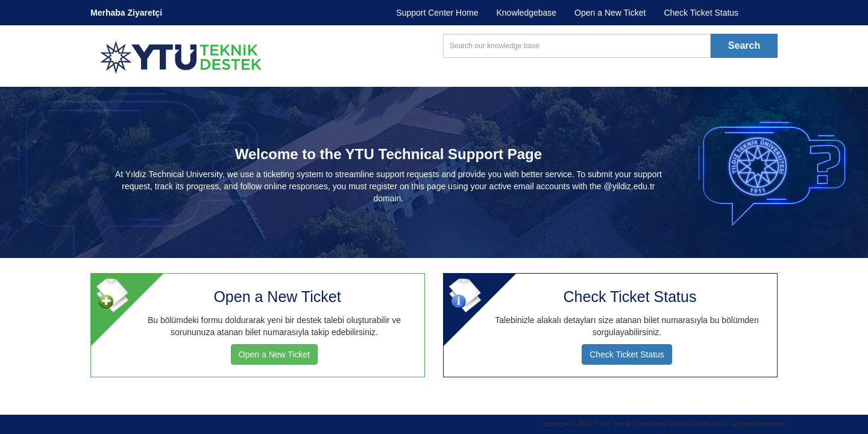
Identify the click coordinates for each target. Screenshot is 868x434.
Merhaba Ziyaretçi (126, 13)
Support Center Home (437, 13)
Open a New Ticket (610, 13)
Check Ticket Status (701, 13)
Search (744, 46)
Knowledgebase (526, 13)
